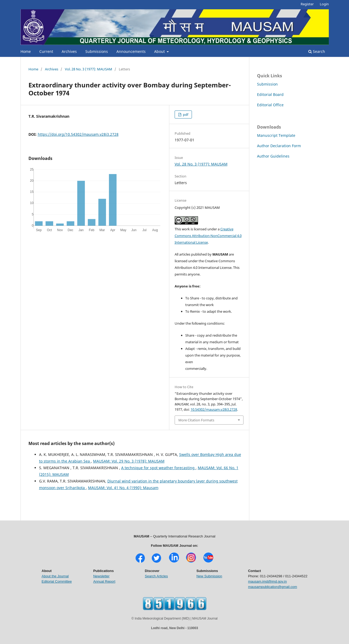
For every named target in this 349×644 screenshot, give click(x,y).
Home (26, 51)
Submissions (97, 51)
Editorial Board (270, 94)
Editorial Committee (57, 581)
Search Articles (156, 576)
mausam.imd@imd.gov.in (267, 581)
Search (317, 51)
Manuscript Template (276, 135)
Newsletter (101, 576)
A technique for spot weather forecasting (158, 468)
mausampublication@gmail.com (272, 587)
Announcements (131, 51)
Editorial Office (270, 105)
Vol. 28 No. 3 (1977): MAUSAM (89, 69)
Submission (267, 84)
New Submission (209, 576)
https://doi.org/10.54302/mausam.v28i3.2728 (78, 134)
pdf (185, 115)
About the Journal (55, 576)
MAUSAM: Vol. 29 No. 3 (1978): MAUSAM (129, 461)
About (160, 51)
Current (46, 51)
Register (307, 4)
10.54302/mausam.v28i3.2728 (214, 409)
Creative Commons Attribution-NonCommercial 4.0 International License (208, 236)
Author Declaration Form (279, 146)
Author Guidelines (273, 156)
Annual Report (104, 581)
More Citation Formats (196, 420)
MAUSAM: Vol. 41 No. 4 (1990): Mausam (123, 488)
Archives (69, 51)
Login (324, 4)
